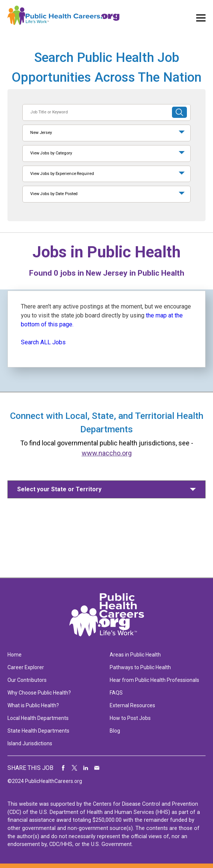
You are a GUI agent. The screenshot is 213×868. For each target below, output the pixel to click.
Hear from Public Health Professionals (154, 680)
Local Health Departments (38, 718)
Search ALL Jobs (43, 342)
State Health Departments (38, 731)
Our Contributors (27, 680)
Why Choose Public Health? (39, 693)
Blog (115, 731)
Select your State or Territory (59, 489)
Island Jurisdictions (30, 743)
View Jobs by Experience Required (62, 174)
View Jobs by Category (51, 153)
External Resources (132, 705)
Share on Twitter (75, 768)
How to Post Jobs (130, 718)
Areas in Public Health (135, 655)
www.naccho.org (107, 453)
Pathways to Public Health (140, 667)
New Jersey (41, 133)
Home (15, 655)
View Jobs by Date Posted (54, 194)
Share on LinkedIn (86, 768)
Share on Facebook (63, 768)
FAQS (116, 693)
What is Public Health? (33, 705)
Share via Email (97, 768)
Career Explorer (26, 667)
